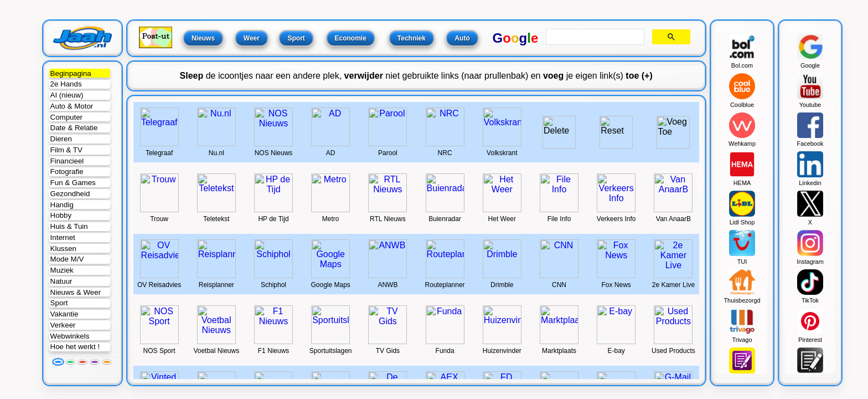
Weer (252, 38)
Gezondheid (70, 194)
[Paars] (95, 362)
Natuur (61, 281)
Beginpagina (71, 73)
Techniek (412, 38)
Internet (63, 237)
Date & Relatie (74, 128)
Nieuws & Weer (76, 292)
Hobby (61, 215)
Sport (59, 303)
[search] (594, 37)
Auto (462, 38)
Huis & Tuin (69, 226)
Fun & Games (73, 183)
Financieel (67, 161)
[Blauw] (58, 362)
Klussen (63, 249)
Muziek (62, 270)
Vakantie (64, 314)
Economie (351, 38)
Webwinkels (70, 336)
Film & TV (66, 150)
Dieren (61, 139)
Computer (66, 117)
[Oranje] (107, 362)
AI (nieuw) (67, 95)
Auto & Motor (72, 106)
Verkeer (63, 325)
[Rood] (82, 362)
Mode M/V (67, 259)
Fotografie (67, 172)
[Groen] (70, 362)
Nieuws (203, 38)
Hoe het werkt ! (75, 347)
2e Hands (66, 84)
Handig (62, 205)
